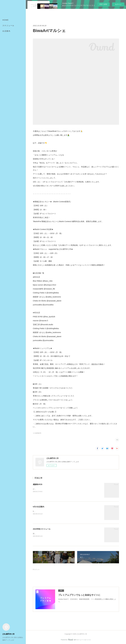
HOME (6, 20)
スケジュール (8, 25)
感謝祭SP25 (38, 484)
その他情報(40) (37, 433)
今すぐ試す (103, 4)
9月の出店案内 (39, 507)
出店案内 (6, 31)
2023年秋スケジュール (42, 529)
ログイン (118, 4)
